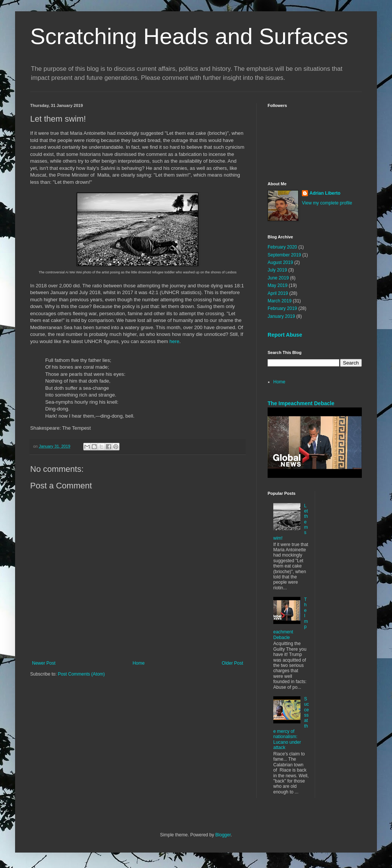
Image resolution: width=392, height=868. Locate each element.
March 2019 (279, 301)
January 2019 (281, 316)
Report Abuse (285, 335)
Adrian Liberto (325, 193)
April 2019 (278, 293)
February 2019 (282, 308)
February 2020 (282, 247)
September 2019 (284, 255)
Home (139, 663)
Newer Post (44, 663)
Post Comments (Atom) (81, 674)
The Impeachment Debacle (301, 403)
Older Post (232, 663)
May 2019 (278, 285)
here (174, 341)
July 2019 (277, 270)
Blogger (223, 835)
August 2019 (280, 262)
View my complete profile (327, 203)
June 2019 (278, 278)
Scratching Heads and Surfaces (189, 36)
